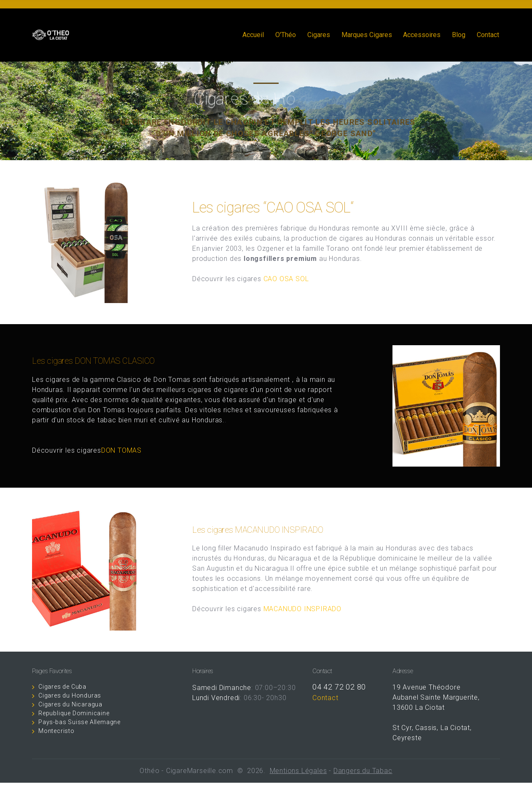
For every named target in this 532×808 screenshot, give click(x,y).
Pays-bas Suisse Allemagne (79, 722)
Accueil (253, 35)
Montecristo (56, 731)
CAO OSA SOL (286, 279)
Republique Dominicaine (74, 713)
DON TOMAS (124, 450)
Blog (459, 35)
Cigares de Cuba (62, 687)
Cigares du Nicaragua (70, 704)
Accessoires (422, 35)
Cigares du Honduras (70, 695)
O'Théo (286, 35)
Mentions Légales (298, 771)
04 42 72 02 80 (339, 687)
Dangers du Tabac (363, 771)
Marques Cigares (367, 35)
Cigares (319, 35)
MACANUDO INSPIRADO (302, 609)
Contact (488, 35)
